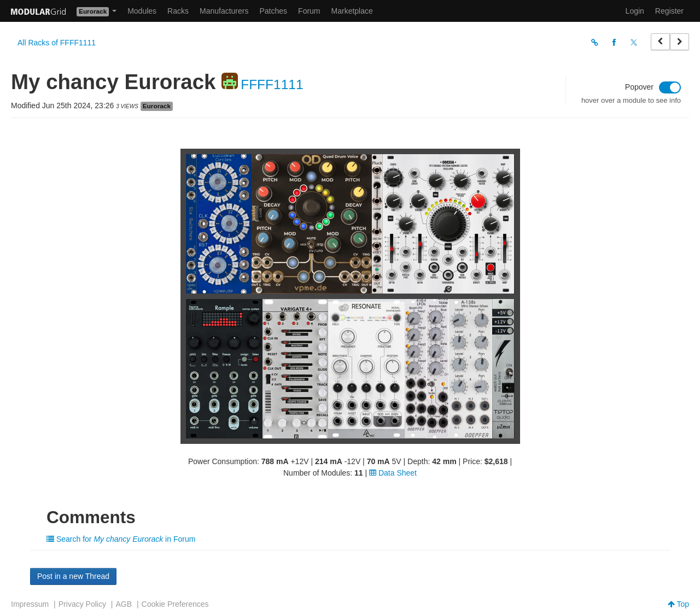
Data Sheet (393, 473)
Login (635, 11)
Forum (309, 11)
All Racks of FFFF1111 (57, 43)
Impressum (30, 604)
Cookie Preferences (175, 604)
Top (678, 604)
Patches (273, 11)
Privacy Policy (82, 604)
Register (669, 11)
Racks (178, 11)
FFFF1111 (272, 84)
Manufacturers (224, 11)
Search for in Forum (121, 539)
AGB (124, 604)
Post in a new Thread (73, 576)
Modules (142, 11)
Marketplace (352, 11)
